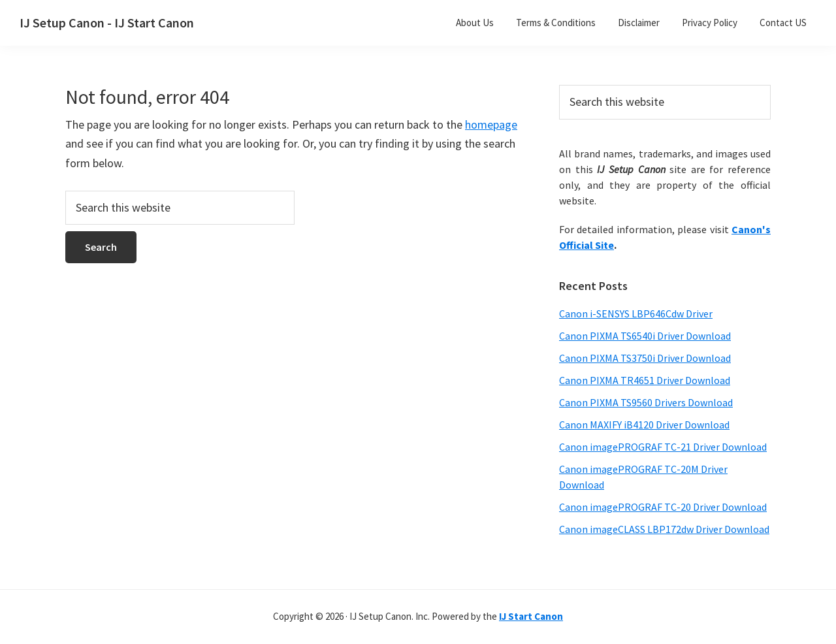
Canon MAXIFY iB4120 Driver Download (644, 425)
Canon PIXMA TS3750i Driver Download (645, 358)
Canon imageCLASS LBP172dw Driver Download (664, 529)
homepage (491, 124)
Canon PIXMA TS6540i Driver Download (645, 336)
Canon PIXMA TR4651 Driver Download (645, 380)
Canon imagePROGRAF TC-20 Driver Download (663, 507)
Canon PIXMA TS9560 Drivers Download (646, 402)
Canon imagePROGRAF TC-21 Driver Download (663, 447)
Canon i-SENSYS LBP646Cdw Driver (636, 314)
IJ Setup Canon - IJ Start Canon (107, 23)
